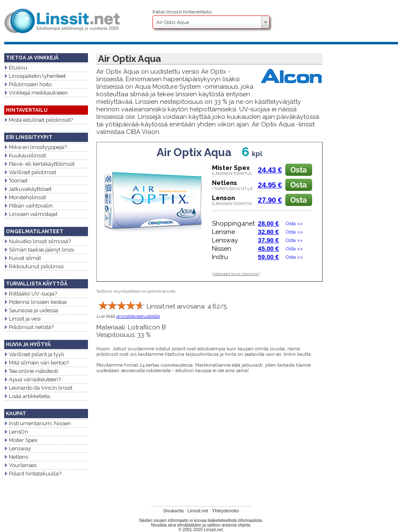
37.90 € (269, 240)
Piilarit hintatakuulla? (33, 474)
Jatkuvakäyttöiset (28, 189)
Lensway (18, 448)
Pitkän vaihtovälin (28, 206)
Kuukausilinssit (25, 155)
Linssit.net (198, 511)
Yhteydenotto (226, 511)
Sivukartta (173, 511)
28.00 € (269, 223)
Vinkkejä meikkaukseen (36, 93)
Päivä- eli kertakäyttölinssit (39, 164)
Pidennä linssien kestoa (35, 302)
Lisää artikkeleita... (29, 396)
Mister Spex (21, 440)
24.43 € (270, 170)
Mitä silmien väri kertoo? (36, 363)
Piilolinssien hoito (28, 84)
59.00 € (269, 257)
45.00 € (269, 248)
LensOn (16, 432)
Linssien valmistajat (31, 214)
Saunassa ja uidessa (31, 310)
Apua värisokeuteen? (32, 379)
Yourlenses (20, 465)
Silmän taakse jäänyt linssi (39, 250)
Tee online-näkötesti (31, 371)
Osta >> (292, 224)
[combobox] (211, 22)
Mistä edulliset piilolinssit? (39, 120)
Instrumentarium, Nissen (37, 423)
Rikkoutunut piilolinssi (34, 266)
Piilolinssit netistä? (29, 327)
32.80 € (269, 232)
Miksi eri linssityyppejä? (35, 147)
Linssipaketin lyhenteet (35, 76)
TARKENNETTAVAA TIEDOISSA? (236, 274)
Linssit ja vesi (22, 319)
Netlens (16, 457)
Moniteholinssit (25, 197)
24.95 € (270, 185)
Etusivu (16, 68)
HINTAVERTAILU (27, 110)
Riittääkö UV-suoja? (31, 294)
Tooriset (16, 181)
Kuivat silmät (23, 258)
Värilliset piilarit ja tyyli (34, 354)
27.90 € (270, 200)
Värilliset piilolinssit (30, 172)
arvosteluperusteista (138, 316)
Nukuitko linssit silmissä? (37, 241)
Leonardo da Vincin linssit (38, 388)
